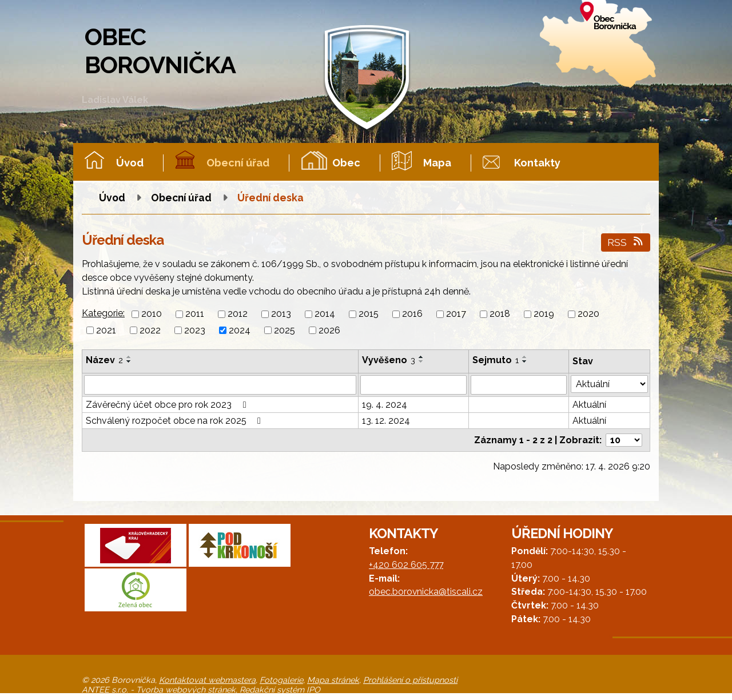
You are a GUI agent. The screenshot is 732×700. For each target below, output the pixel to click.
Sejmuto (496, 360)
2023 (195, 330)
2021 (106, 330)
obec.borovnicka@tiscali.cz (426, 592)
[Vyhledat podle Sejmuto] (519, 385)
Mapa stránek (333, 680)
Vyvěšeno (389, 360)
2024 (240, 330)
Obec (346, 163)
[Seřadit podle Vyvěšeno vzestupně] (421, 357)
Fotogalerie (281, 680)
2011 (195, 314)
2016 (412, 314)
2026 (329, 330)
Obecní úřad (238, 163)
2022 (150, 330)
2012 (238, 314)
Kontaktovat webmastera (207, 680)
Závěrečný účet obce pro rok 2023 (168, 405)
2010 (152, 314)
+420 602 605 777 (406, 565)
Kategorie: (103, 313)
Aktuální (589, 405)
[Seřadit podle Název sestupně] (129, 361)
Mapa (437, 163)
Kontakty (537, 163)
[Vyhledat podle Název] (220, 385)
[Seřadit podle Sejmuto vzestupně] (525, 357)
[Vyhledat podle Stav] (609, 384)
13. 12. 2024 (386, 421)
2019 (544, 314)
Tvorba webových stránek (186, 689)
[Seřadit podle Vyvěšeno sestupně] (421, 361)
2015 (369, 314)
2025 (285, 330)
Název (104, 360)
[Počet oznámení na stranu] (624, 440)
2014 (325, 314)
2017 (456, 314)
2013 (281, 314)
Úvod (130, 163)
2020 (588, 314)
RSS (626, 242)
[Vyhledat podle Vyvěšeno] (413, 385)
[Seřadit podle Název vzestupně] (129, 357)
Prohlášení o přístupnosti (410, 680)
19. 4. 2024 (385, 405)
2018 (500, 314)
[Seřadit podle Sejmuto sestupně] (525, 361)
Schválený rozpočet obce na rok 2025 (175, 421)
